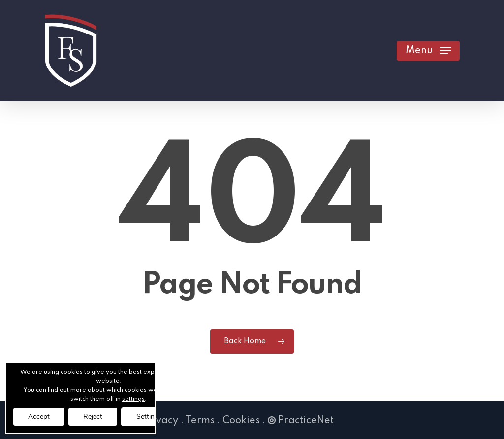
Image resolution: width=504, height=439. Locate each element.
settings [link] (133, 399)
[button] (428, 51)
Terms (200, 421)
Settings (149, 417)
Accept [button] (39, 417)
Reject (93, 417)
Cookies (241, 421)
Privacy (160, 421)
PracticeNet (301, 421)
